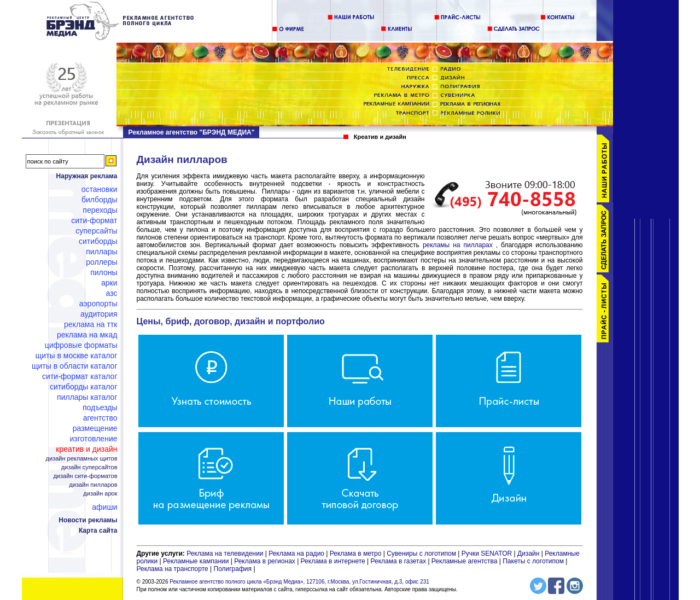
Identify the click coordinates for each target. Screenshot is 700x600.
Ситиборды (98, 241)
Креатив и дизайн (86, 449)
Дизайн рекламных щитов (82, 459)
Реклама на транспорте (173, 569)
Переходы (100, 210)
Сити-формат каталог (80, 376)
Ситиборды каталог (84, 387)
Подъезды (100, 407)
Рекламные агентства (465, 561)
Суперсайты (96, 231)
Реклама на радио (296, 554)
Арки (109, 283)
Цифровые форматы (81, 345)
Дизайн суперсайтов (89, 467)
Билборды (100, 200)
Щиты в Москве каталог (77, 356)
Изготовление (94, 439)
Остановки (100, 189)
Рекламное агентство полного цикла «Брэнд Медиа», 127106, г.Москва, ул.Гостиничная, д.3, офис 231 (299, 582)
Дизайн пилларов (93, 485)
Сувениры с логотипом (421, 554)
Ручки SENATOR (487, 554)
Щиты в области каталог (74, 366)
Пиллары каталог (87, 397)
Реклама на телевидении (225, 554)
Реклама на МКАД (87, 335)
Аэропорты (98, 304)
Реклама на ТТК (91, 324)
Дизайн (528, 554)
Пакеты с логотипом (533, 561)
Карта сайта (98, 531)
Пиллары (101, 252)
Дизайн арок (100, 494)
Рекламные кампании (196, 561)
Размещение (95, 428)
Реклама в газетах (399, 561)
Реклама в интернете (333, 561)
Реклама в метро (356, 554)
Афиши (104, 507)
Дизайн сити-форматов (85, 476)
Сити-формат (94, 220)
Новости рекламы (88, 520)
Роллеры (101, 262)
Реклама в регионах (265, 561)
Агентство (100, 418)
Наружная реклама (87, 176)
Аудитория (99, 314)
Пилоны (104, 272)
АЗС (112, 293)
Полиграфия (233, 569)
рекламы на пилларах (458, 245)
